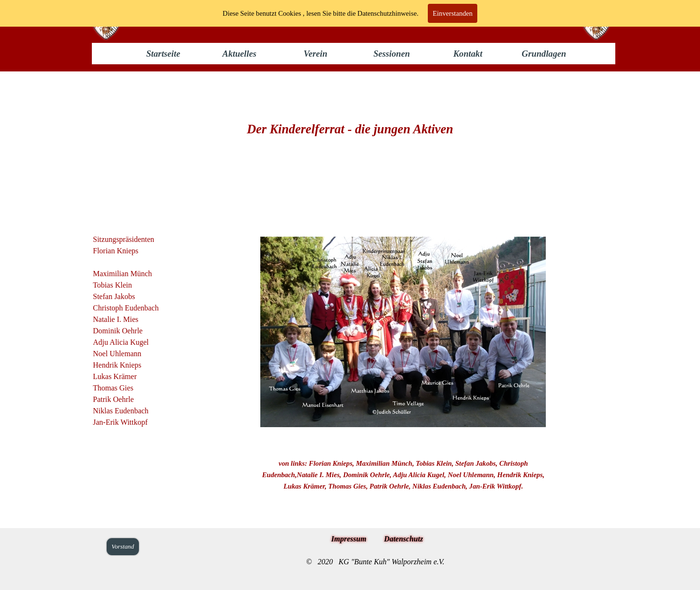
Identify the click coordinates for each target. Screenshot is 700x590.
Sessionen (392, 54)
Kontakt (468, 54)
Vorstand (123, 546)
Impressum (349, 539)
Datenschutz (404, 539)
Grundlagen (544, 54)
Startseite (163, 54)
